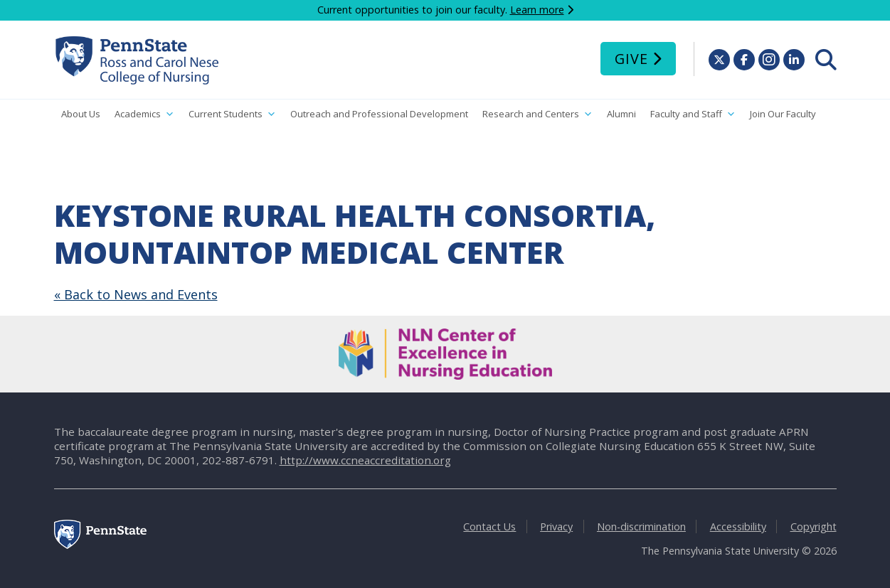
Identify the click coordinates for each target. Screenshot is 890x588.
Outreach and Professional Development (379, 114)
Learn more (537, 10)
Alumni (621, 114)
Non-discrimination (641, 526)
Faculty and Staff (693, 114)
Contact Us (489, 526)
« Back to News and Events (136, 294)
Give (631, 59)
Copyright (814, 526)
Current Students (232, 114)
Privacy (556, 526)
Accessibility (738, 526)
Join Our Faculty (783, 114)
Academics (144, 114)
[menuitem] (826, 60)
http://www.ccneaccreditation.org (365, 460)
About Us (81, 114)
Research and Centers (537, 114)
